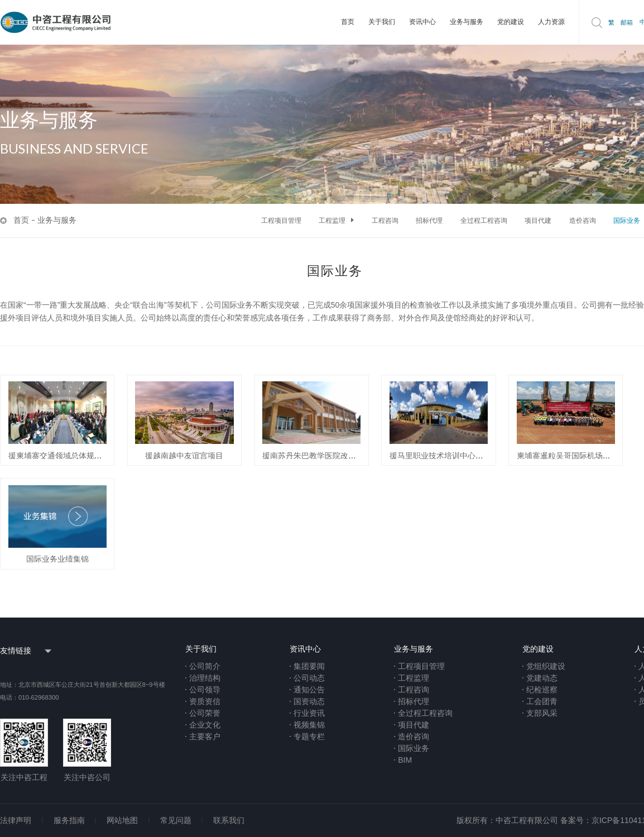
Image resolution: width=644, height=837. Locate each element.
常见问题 (176, 821)
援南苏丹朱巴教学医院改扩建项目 (321, 456)
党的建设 (511, 22)
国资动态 (309, 701)
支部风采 (542, 713)
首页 (348, 22)
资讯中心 (422, 22)
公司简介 (205, 666)
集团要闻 (309, 666)
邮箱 (627, 22)
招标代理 (429, 221)
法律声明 (16, 821)
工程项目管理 (281, 221)
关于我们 (382, 22)
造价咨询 (583, 221)
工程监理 (336, 221)
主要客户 (205, 736)
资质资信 (205, 701)
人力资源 (551, 22)
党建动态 (542, 678)
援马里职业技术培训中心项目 (440, 456)
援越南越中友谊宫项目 (184, 456)
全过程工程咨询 (484, 221)
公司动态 (309, 678)
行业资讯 (309, 713)
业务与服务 (467, 22)
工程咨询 (385, 221)
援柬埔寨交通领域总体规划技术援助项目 (79, 456)
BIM (405, 760)
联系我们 (229, 821)
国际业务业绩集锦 (57, 559)
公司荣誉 (205, 713)
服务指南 (69, 821)
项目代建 (538, 221)
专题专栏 (309, 736)
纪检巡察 (542, 690)
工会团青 (542, 701)
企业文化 (205, 725)
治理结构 (205, 678)
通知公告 (309, 690)
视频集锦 (309, 725)
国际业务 (627, 221)
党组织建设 (546, 666)
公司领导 (205, 690)
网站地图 (122, 821)
